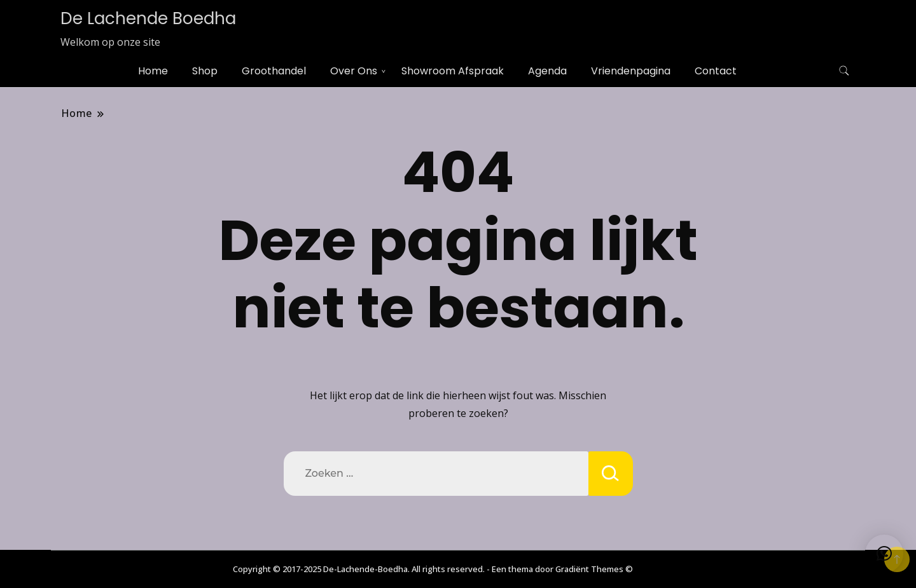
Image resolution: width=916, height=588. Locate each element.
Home (153, 71)
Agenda (547, 71)
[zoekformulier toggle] (844, 71)
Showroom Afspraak (453, 71)
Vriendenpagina (631, 71)
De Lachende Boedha (148, 18)
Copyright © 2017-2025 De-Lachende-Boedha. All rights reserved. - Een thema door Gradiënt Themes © (433, 569)
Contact (716, 71)
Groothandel (274, 71)
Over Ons (354, 71)
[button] (884, 554)
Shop (205, 71)
